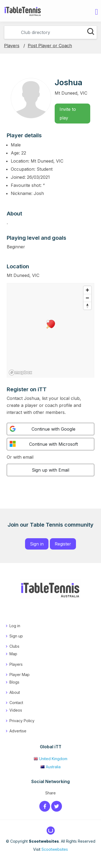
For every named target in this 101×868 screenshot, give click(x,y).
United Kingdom (50, 759)
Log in (15, 626)
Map (13, 654)
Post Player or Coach (50, 46)
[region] (50, 330)
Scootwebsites (55, 849)
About (15, 692)
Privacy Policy (22, 721)
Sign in (37, 544)
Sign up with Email (50, 470)
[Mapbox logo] (20, 373)
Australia (50, 767)
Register (63, 544)
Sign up (16, 636)
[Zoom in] (87, 290)
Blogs (14, 682)
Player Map (20, 675)
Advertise (18, 731)
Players (12, 46)
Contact (16, 703)
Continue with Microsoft (44, 444)
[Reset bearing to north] (87, 306)
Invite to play (68, 114)
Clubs (14, 646)
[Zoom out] (87, 298)
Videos (16, 710)
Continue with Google (43, 429)
